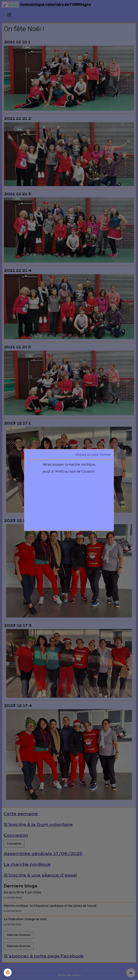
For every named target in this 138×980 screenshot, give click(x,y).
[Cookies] (8, 973)
